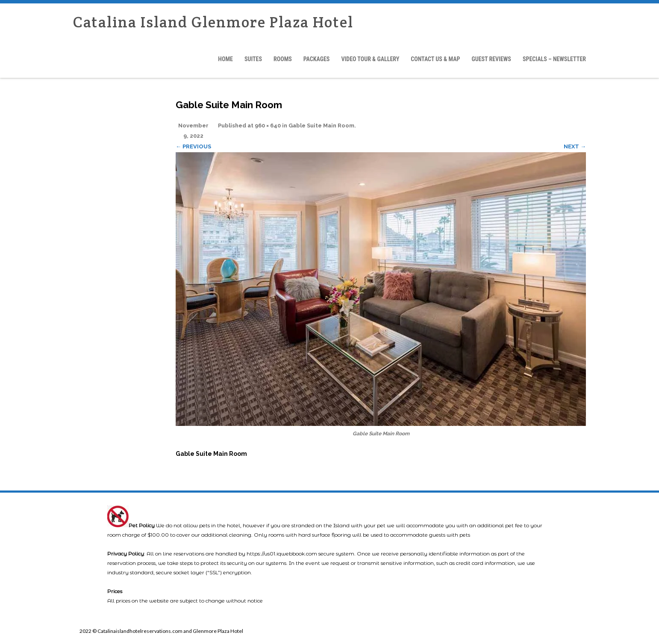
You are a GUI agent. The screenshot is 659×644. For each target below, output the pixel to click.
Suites (253, 59)
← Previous (193, 146)
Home (225, 59)
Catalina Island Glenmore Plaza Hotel (213, 22)
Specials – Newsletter (554, 59)
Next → (575, 146)
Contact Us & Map (435, 59)
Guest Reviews (491, 59)
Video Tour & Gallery (370, 59)
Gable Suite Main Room (321, 126)
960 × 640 (268, 126)
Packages (317, 59)
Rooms (283, 59)
